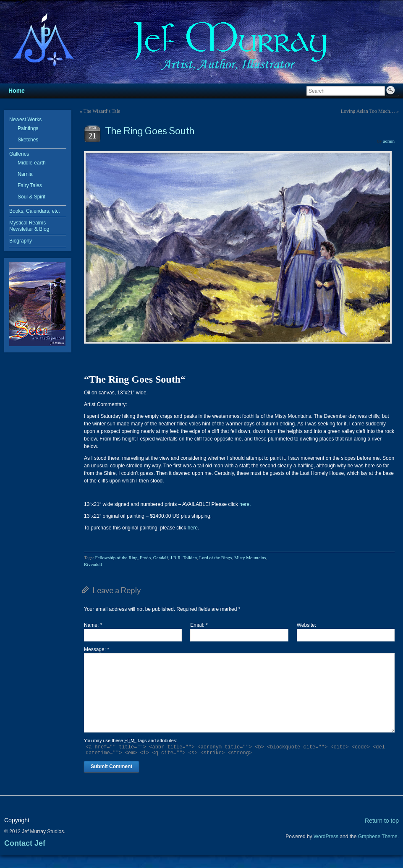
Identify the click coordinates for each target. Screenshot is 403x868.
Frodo (145, 558)
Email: (199, 625)
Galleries (19, 154)
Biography (21, 241)
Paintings (28, 128)
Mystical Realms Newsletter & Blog (29, 226)
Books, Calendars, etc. (35, 211)
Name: (93, 625)
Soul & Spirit (31, 197)
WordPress (326, 837)
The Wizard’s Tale (102, 111)
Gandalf (161, 558)
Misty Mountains (250, 558)
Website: (306, 625)
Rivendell (93, 564)
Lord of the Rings (215, 558)
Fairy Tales (30, 185)
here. (245, 504)
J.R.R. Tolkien (184, 558)
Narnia (25, 174)
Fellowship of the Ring (116, 558)
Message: (97, 649)
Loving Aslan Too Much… (368, 111)
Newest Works (25, 120)
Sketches (28, 140)
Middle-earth (32, 163)
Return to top (382, 821)
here (193, 528)
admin (389, 141)
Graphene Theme (378, 837)
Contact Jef (25, 843)
